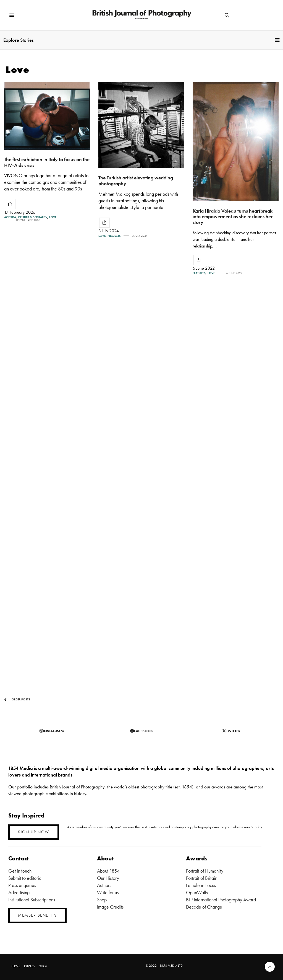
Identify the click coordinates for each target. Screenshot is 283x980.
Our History (108, 878)
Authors (104, 885)
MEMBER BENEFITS (37, 915)
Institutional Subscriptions (32, 900)
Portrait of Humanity (205, 871)
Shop (102, 900)
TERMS (16, 966)
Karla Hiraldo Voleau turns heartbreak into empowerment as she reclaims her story (233, 216)
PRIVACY (30, 966)
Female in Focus (201, 885)
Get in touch (20, 871)
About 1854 (108, 871)
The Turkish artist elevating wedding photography (136, 180)
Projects (114, 236)
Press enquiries (22, 885)
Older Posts (17, 700)
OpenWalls (197, 892)
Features (199, 273)
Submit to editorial (25, 878)
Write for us (108, 892)
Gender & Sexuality (33, 217)
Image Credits (110, 907)
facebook (142, 731)
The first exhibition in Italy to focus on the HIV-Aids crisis (47, 162)
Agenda (10, 217)
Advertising (19, 892)
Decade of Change (204, 907)
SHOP (43, 966)
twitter (231, 731)
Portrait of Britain (202, 878)
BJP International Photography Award (221, 900)
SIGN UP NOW (34, 832)
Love (53, 217)
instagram (52, 731)
